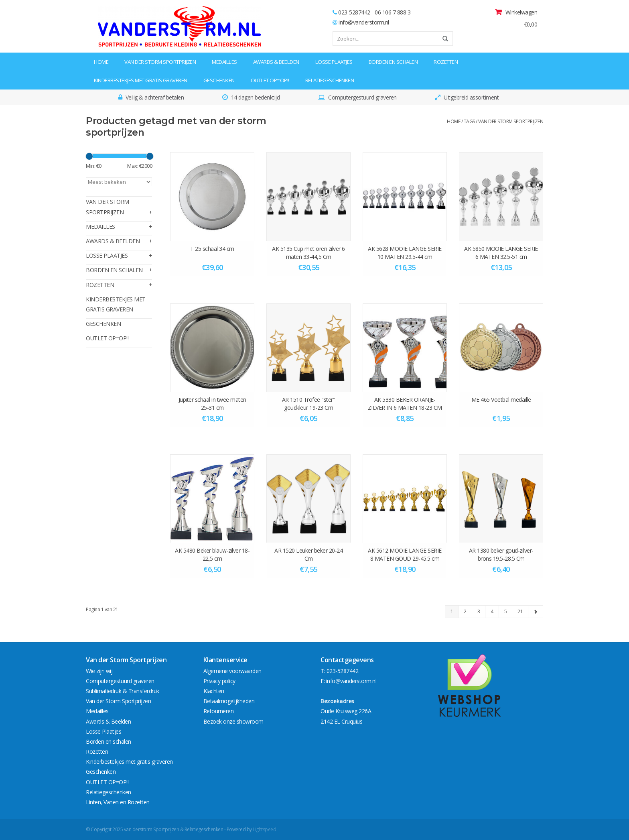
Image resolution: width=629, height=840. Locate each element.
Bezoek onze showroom (233, 721)
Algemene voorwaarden (232, 671)
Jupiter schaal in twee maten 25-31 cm (212, 404)
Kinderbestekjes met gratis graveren (141, 80)
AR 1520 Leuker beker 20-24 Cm (308, 554)
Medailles (224, 62)
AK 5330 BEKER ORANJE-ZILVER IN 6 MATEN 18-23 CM (405, 404)
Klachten (214, 691)
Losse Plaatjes (334, 62)
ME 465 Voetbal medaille (501, 400)
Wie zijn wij (99, 671)
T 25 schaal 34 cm (212, 249)
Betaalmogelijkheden (229, 701)
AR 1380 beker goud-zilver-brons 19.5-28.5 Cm (501, 554)
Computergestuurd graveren (120, 681)
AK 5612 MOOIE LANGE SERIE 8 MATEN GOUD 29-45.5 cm (405, 554)
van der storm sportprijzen (511, 121)
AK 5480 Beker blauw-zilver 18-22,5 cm (212, 554)
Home (101, 62)
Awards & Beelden (276, 62)
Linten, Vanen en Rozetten (118, 802)
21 (520, 611)
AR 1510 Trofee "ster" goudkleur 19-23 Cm (309, 404)
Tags (469, 121)
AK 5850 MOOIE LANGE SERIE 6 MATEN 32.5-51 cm (501, 253)
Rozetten (446, 62)
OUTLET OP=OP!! (270, 80)
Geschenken (219, 80)
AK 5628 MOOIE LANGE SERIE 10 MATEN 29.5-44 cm (405, 253)
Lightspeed (264, 829)
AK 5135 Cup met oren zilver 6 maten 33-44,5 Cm (308, 253)
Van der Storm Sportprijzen (160, 62)
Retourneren (219, 711)
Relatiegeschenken (330, 80)
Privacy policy (219, 681)
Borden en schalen (393, 62)
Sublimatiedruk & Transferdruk (123, 691)
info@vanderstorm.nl (364, 22)
